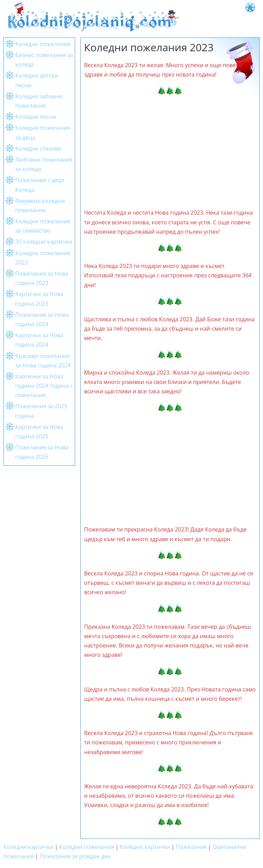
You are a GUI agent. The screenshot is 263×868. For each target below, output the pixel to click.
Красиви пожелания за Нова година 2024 (43, 361)
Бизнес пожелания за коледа (44, 60)
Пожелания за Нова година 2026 (42, 452)
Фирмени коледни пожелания (40, 205)
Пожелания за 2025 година (41, 411)
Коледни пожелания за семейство (43, 226)
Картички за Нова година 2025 (39, 432)
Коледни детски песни (37, 80)
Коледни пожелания (43, 44)
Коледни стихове (38, 149)
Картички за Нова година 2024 (39, 340)
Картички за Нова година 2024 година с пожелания (44, 386)
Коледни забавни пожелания (39, 101)
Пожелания (191, 847)
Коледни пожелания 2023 (43, 258)
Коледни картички (28, 847)
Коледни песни (36, 117)
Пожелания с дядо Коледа (40, 185)
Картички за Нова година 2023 (39, 299)
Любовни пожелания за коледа (44, 164)
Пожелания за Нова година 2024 (42, 319)
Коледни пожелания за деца (43, 132)
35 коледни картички (44, 242)
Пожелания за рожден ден (75, 856)
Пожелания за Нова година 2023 (42, 278)
